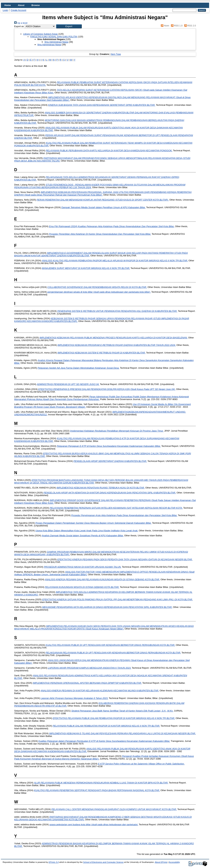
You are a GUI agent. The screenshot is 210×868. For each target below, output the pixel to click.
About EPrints (161, 862)
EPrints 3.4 (54, 862)
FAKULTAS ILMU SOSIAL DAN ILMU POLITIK (54, 37)
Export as (19, 26)
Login (5, 10)
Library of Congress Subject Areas (40, 34)
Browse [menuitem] (36, 5)
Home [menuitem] (8, 5)
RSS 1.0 (176, 26)
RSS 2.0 (189, 26)
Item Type (116, 54)
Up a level (21, 23)
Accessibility (174, 862)
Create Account (18, 10)
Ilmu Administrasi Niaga (56, 42)
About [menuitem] (21, 5)
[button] (69, 26)
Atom (165, 26)
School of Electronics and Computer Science (103, 862)
